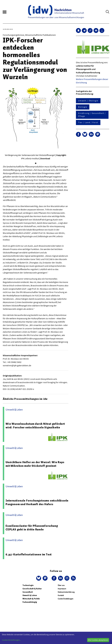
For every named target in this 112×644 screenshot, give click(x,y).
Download (45, 158)
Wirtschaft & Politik (31, 599)
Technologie (28, 585)
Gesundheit (28, 592)
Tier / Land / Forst (88, 122)
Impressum (62, 589)
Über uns (61, 585)
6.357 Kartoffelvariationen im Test (29, 554)
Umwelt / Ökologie (88, 101)
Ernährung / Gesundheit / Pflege (92, 115)
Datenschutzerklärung (66, 592)
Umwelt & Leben (30, 595)
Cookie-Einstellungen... (11, 640)
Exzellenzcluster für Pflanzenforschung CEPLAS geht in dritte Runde (32, 528)
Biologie (83, 107)
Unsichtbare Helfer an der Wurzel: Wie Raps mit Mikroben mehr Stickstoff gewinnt (35, 464)
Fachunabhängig (30, 602)
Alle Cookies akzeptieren (98, 640)
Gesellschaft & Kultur (32, 589)
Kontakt (61, 595)
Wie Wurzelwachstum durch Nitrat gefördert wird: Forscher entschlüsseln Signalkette (35, 426)
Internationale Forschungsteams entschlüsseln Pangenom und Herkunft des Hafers (37, 502)
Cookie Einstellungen (66, 599)
